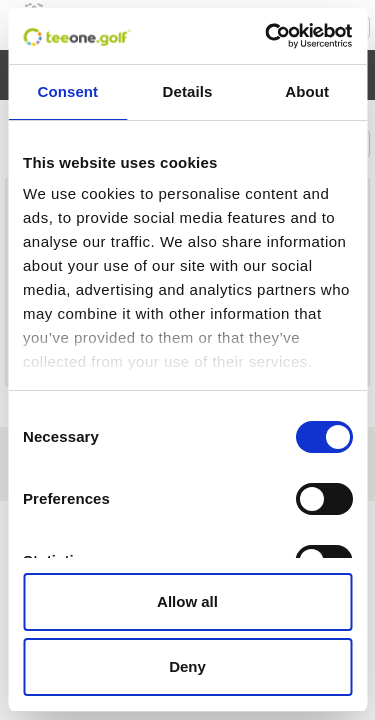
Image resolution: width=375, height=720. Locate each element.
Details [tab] (188, 91)
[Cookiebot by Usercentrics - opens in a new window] (267, 36)
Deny (187, 666)
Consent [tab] (67, 91)
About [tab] (307, 91)
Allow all (187, 601)
